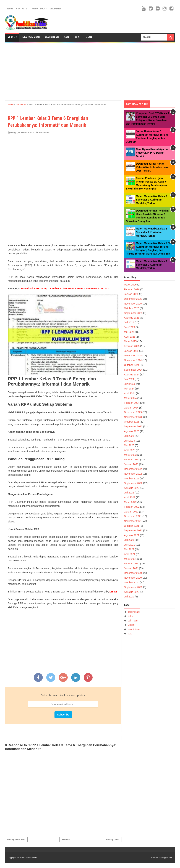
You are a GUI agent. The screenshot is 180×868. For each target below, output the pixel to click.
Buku (77, 37)
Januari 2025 (131, 351)
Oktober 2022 (132, 479)
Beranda (66, 840)
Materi (89, 37)
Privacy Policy (39, 9)
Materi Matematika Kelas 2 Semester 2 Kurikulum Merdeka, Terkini (152, 232)
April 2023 (130, 450)
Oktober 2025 (132, 308)
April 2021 (130, 554)
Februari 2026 (132, 289)
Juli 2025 (129, 322)
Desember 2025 (133, 299)
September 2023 (133, 426)
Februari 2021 (132, 563)
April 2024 (130, 393)
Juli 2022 (129, 493)
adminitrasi (44, 132)
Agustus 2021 (132, 535)
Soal (67, 37)
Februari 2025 (132, 346)
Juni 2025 (130, 327)
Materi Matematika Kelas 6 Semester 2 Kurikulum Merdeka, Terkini (152, 200)
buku (130, 616)
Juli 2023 (129, 436)
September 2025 (133, 313)
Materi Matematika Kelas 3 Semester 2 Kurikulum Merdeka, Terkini (152, 265)
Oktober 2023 (132, 422)
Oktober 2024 (132, 365)
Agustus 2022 (132, 488)
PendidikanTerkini (29, 858)
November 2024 (133, 360)
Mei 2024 (129, 389)
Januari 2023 (131, 464)
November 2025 (133, 304)
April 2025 (130, 337)
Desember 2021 (133, 516)
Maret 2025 (130, 341)
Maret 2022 (130, 502)
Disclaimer (55, 9)
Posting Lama (113, 840)
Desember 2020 (133, 573)
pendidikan (134, 629)
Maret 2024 (130, 398)
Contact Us (22, 9)
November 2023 (133, 417)
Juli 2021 (129, 540)
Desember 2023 (133, 412)
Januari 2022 (131, 512)
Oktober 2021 (132, 526)
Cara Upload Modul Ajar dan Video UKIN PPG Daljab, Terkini (153, 153)
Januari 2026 (131, 294)
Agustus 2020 (132, 592)
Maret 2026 (130, 285)
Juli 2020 (129, 597)
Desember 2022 (133, 469)
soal (130, 634)
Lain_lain (132, 621)
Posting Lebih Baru (16, 840)
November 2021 (133, 521)
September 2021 (133, 530)
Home (12, 37)
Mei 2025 (129, 332)
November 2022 (133, 474)
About (10, 9)
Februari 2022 (132, 507)
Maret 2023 (130, 455)
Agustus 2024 (132, 375)
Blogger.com (167, 858)
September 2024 (133, 370)
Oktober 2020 (132, 583)
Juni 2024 (130, 384)
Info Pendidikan (31, 37)
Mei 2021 (129, 549)
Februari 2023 (132, 460)
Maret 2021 (130, 559)
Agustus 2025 (132, 318)
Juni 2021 (130, 545)
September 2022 (133, 483)
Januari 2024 (131, 408)
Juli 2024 (129, 379)
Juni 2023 (130, 441)
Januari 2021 (131, 568)
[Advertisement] (90, 70)
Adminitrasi (52, 37)
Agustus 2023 (132, 431)
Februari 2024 (132, 403)
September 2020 (133, 587)
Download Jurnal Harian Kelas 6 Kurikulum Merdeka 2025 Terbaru (152, 167)
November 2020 (133, 578)
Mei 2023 (129, 445)
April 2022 (130, 497)
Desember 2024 (133, 356)
